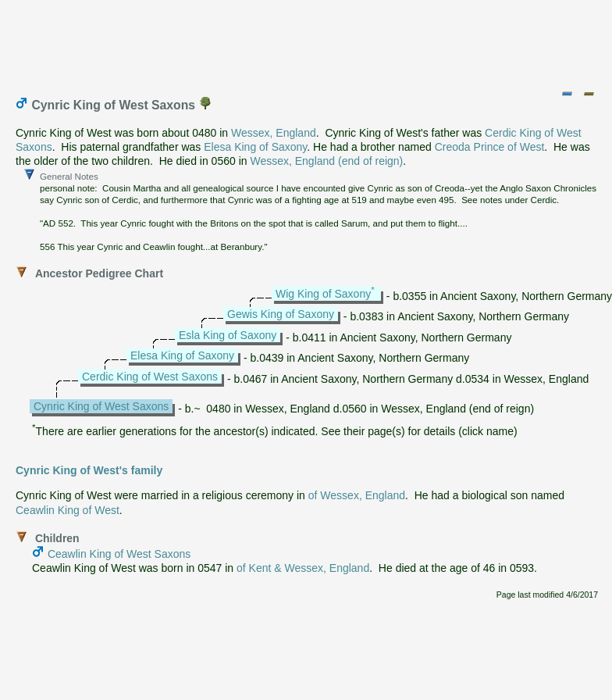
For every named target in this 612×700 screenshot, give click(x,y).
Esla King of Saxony (228, 335)
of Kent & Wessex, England (303, 568)
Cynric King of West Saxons (101, 406)
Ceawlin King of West (68, 510)
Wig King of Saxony (323, 294)
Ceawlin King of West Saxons (119, 554)
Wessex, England (274, 133)
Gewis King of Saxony (281, 314)
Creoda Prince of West (490, 147)
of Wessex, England (357, 495)
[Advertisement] (307, 41)
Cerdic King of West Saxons (150, 377)
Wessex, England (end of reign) (326, 161)
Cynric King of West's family (89, 470)
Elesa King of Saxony (255, 147)
